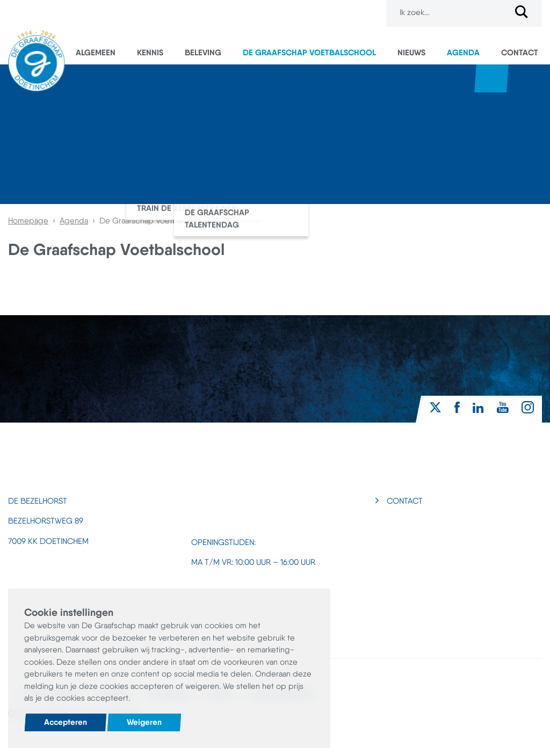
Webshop (491, 78)
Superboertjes (526, 78)
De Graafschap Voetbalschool (309, 52)
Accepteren (66, 722)
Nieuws (411, 52)
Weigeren (144, 722)
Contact (520, 52)
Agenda (463, 52)
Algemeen (96, 52)
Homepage (28, 221)
